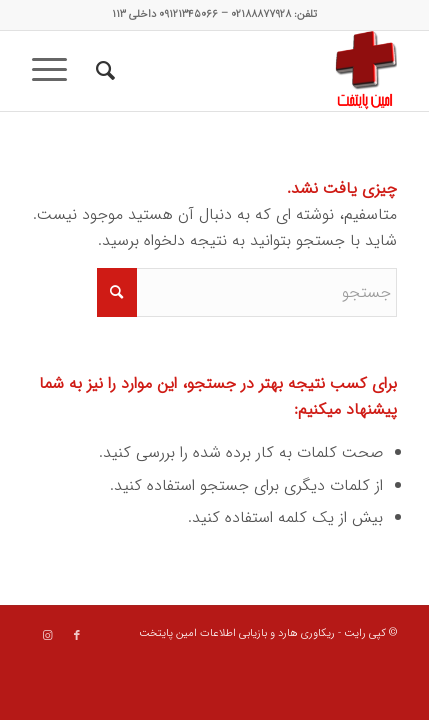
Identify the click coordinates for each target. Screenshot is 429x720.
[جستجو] (102, 71)
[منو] (56, 71)
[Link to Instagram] (47, 636)
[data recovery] (251, 71)
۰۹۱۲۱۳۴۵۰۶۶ (188, 14)
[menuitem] (102, 71)
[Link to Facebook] (77, 636)
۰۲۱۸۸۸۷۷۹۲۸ (261, 14)
